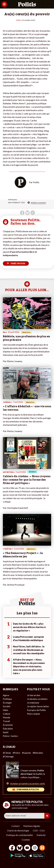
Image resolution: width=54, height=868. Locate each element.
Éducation (8, 728)
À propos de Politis (36, 710)
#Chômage (8, 756)
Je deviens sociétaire (37, 699)
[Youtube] (27, 848)
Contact (16, 826)
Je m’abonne (33, 703)
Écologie (7, 703)
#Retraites (38, 753)
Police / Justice (10, 736)
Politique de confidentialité (20, 835)
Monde (6, 717)
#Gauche (26, 753)
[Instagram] (35, 848)
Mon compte (33, 714)
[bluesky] (20, 848)
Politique (7, 699)
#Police (16, 753)
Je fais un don (34, 695)
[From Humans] (42, 848)
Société (7, 706)
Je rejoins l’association (38, 706)
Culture (7, 714)
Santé (6, 732)
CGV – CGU (39, 830)
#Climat (7, 753)
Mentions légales (32, 826)
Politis (19, 20)
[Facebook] (12, 848)
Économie (8, 725)
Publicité (41, 835)
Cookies (26, 840)
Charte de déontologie (18, 830)
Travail (6, 721)
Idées (6, 710)
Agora (6, 695)
